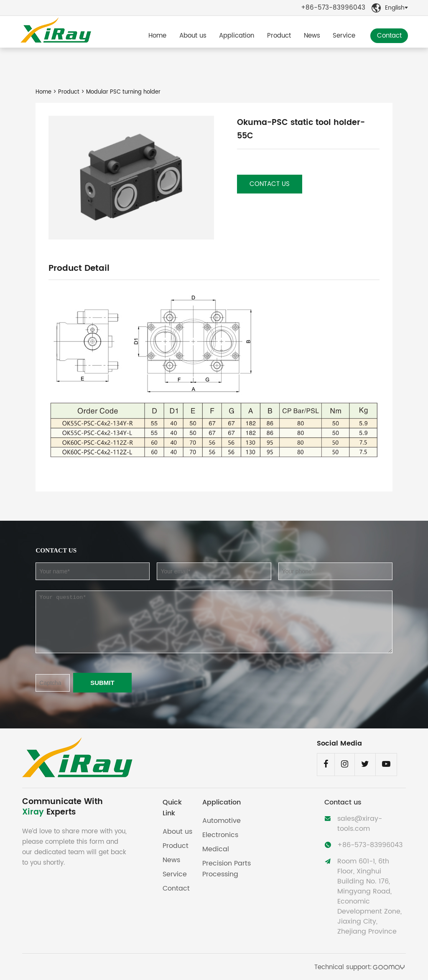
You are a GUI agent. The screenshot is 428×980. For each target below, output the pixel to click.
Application (237, 36)
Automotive (222, 821)
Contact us (270, 184)
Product (279, 36)
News (312, 36)
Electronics (220, 835)
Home (157, 36)
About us (193, 36)
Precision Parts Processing (227, 869)
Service (344, 36)
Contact (389, 36)
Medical (216, 849)
